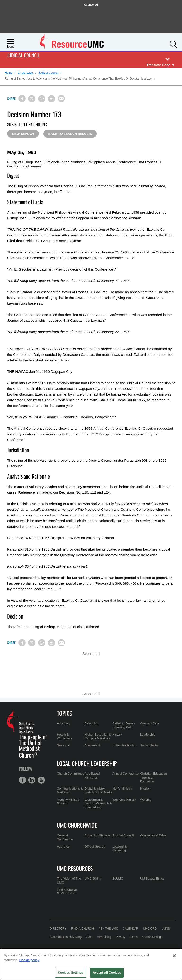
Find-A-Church (82, 929)
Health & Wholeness (64, 736)
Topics (64, 713)
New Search (23, 134)
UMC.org (150, 929)
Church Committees (71, 774)
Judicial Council (23, 55)
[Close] (174, 956)
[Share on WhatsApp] (42, 99)
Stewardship (93, 745)
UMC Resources (75, 868)
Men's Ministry (122, 788)
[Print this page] (51, 99)
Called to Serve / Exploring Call (124, 725)
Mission (145, 788)
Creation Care (150, 723)
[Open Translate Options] (161, 65)
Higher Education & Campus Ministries (98, 736)
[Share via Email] (61, 99)
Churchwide (25, 73)
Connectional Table (153, 835)
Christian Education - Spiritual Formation (153, 777)
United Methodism (125, 745)
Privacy (121, 937)
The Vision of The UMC (69, 880)
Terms (134, 937)
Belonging (91, 723)
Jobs (89, 937)
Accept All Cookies (107, 973)
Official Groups (95, 847)
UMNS (166, 929)
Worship (146, 800)
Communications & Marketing (70, 790)
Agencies (63, 847)
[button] (173, 44)
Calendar (130, 929)
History (117, 734)
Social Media (149, 745)
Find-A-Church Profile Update (67, 892)
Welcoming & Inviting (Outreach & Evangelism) (98, 804)
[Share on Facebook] (22, 99)
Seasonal (63, 745)
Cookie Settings (152, 937)
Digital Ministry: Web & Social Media (98, 790)
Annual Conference (125, 774)
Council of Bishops (97, 835)
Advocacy (64, 723)
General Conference (65, 837)
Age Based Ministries (92, 775)
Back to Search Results (70, 134)
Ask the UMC (108, 929)
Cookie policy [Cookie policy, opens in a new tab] (30, 960)
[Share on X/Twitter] (32, 99)
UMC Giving (93, 878)
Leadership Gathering (120, 848)
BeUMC (118, 878)
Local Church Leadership (87, 763)
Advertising (104, 937)
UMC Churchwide (77, 825)
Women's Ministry (124, 800)
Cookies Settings (71, 973)
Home (9, 73)
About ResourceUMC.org (66, 937)
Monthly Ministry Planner (68, 802)
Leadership (148, 734)
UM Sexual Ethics (152, 878)
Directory (58, 929)
